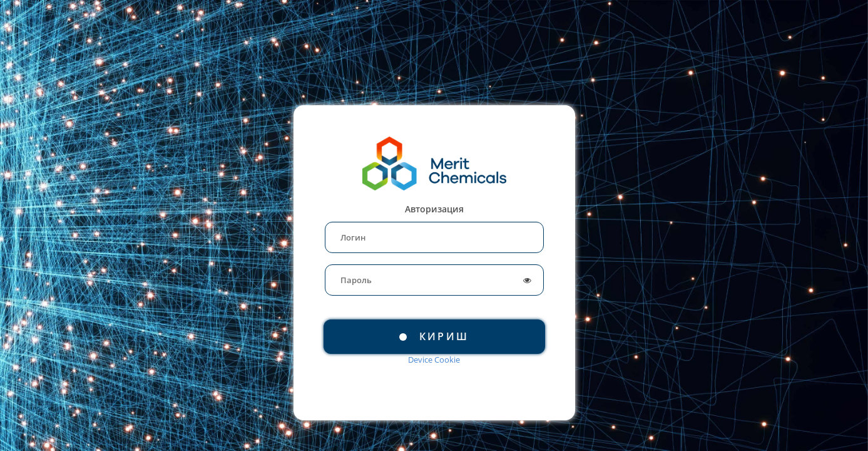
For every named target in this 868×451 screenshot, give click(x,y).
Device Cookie (434, 360)
